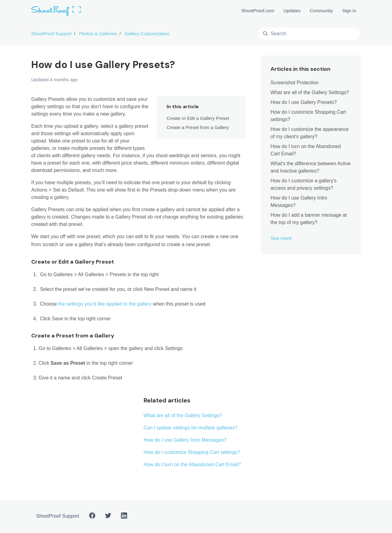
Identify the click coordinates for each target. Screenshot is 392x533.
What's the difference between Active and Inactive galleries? (311, 167)
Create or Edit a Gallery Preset (198, 118)
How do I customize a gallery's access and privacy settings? (303, 184)
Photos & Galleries (98, 34)
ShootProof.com (258, 11)
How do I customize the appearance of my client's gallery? (309, 133)
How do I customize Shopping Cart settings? (192, 452)
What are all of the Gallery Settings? (183, 415)
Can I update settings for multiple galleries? (191, 428)
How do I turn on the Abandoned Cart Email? (192, 464)
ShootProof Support (51, 34)
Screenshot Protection (294, 83)
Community (321, 11)
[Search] (309, 34)
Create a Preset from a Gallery (198, 127)
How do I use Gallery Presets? (303, 102)
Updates (292, 11)
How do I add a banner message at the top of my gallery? (309, 219)
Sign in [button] (349, 11)
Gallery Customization (147, 34)
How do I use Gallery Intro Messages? (185, 440)
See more (281, 238)
